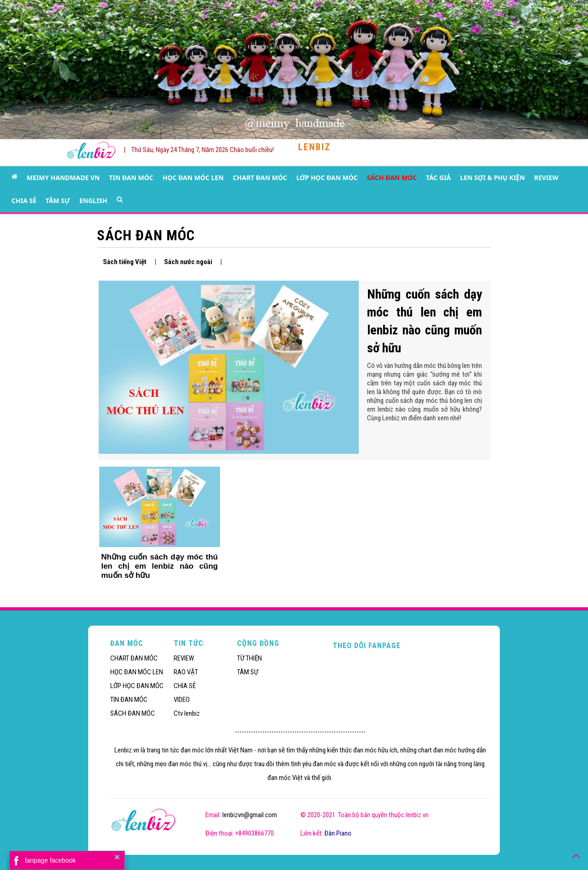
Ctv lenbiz (187, 713)
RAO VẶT (186, 672)
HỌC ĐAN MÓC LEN (193, 178)
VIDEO (182, 700)
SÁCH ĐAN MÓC (392, 178)
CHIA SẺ (24, 201)
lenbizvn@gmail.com (250, 815)
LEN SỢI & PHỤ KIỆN (493, 178)
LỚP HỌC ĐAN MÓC (327, 178)
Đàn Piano (338, 833)
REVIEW (546, 178)
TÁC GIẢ (438, 178)
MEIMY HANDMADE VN (63, 178)
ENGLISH (93, 201)
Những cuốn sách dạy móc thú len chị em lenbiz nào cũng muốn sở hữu (159, 566)
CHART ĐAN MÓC (260, 178)
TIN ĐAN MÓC (131, 178)
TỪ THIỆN (249, 658)
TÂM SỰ (58, 201)
